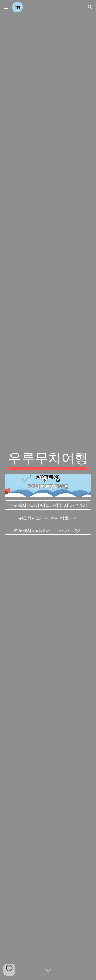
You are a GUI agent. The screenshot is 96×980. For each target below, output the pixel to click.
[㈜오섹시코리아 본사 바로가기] (48, 518)
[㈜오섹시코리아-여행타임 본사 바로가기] (48, 505)
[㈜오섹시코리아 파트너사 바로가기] (48, 530)
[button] (6, 7)
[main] (48, 459)
